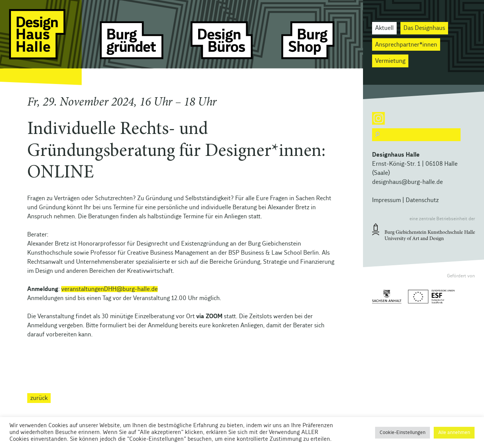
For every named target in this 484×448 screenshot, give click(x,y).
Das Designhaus (424, 28)
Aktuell (384, 28)
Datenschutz (422, 200)
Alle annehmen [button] (454, 433)
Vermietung (390, 61)
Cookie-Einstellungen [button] (403, 433)
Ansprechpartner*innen (406, 45)
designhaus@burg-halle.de (407, 182)
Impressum (386, 200)
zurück (39, 398)
